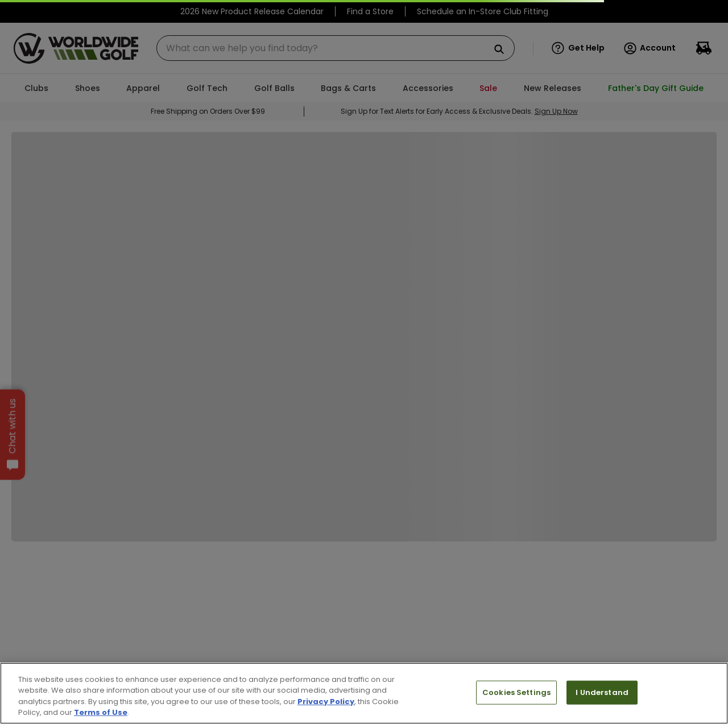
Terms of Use (101, 712)
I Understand (602, 692)
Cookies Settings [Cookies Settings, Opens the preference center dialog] (516, 692)
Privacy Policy (326, 702)
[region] (364, 693)
